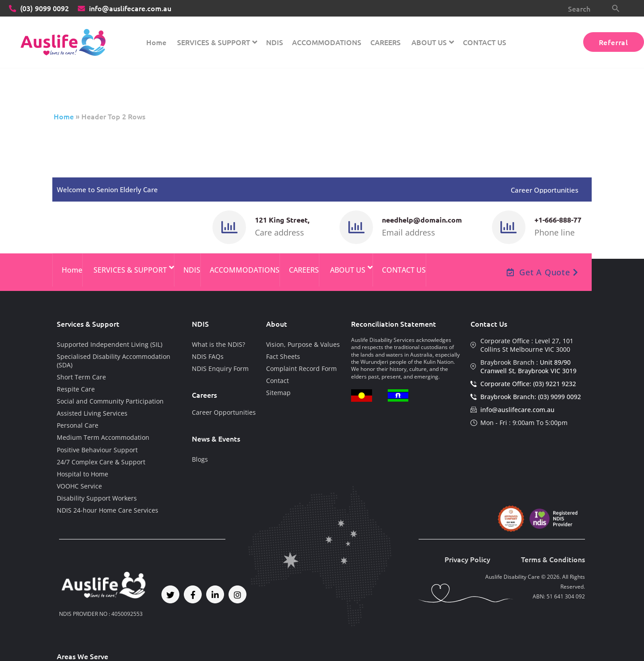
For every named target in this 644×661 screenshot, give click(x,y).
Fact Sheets (283, 356)
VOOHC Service (79, 486)
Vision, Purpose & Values (303, 344)
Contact (278, 381)
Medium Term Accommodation (103, 437)
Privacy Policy (467, 559)
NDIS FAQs (208, 356)
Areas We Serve (83, 656)
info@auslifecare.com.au (125, 8)
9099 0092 (39, 8)
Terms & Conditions (553, 559)
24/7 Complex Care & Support (101, 462)
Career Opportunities (544, 190)
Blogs (200, 459)
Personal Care (78, 425)
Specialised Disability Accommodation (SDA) (114, 361)
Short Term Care (81, 377)
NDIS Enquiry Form (220, 368)
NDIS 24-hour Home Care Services (108, 510)
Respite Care (76, 389)
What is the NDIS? (218, 344)
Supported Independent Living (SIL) (110, 344)
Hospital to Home (83, 474)
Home (64, 116)
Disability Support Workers (97, 498)
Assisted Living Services (92, 413)
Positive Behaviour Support (97, 450)
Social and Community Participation (110, 401)
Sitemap (278, 393)
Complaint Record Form (301, 368)
